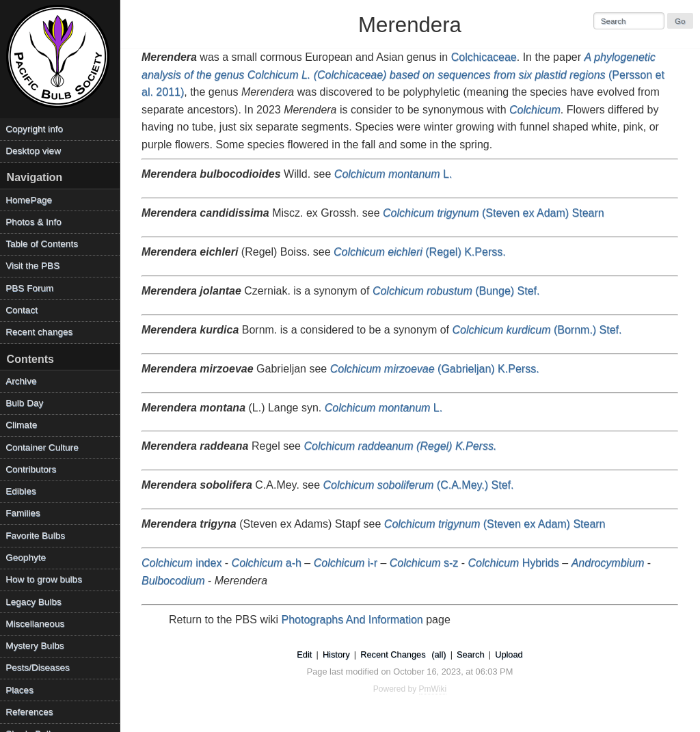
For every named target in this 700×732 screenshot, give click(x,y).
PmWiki (433, 689)
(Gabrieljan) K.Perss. (435, 369)
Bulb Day (24, 403)
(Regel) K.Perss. (420, 252)
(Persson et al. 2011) (403, 74)
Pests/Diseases (38, 667)
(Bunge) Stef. (456, 291)
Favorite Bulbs (35, 536)
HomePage (29, 200)
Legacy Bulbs (33, 602)
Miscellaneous (35, 624)
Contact (22, 310)
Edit (304, 654)
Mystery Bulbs (35, 646)
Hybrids (514, 563)
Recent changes (39, 332)
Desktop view (33, 151)
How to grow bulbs (44, 579)
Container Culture (42, 447)
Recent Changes (393, 654)
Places (19, 690)
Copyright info (34, 129)
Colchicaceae (484, 57)
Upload (509, 654)
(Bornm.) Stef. (537, 330)
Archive (21, 381)
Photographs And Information (352, 620)
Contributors (31, 469)
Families (23, 513)
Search (471, 654)
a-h (267, 563)
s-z (424, 563)
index (181, 563)
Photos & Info (33, 222)
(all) (439, 654)
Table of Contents (42, 244)
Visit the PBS (32, 266)
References (29, 712)
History (336, 654)
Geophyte (26, 557)
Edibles (21, 491)
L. (393, 174)
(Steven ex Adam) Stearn (494, 213)
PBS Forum (29, 288)
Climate (21, 425)
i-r (346, 563)
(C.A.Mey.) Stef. (419, 485)
